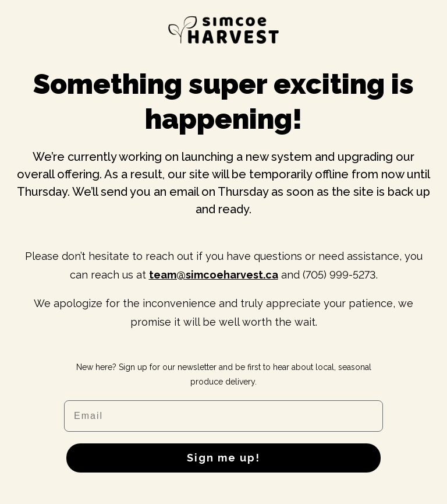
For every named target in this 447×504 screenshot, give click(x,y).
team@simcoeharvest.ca (214, 275)
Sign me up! (223, 458)
